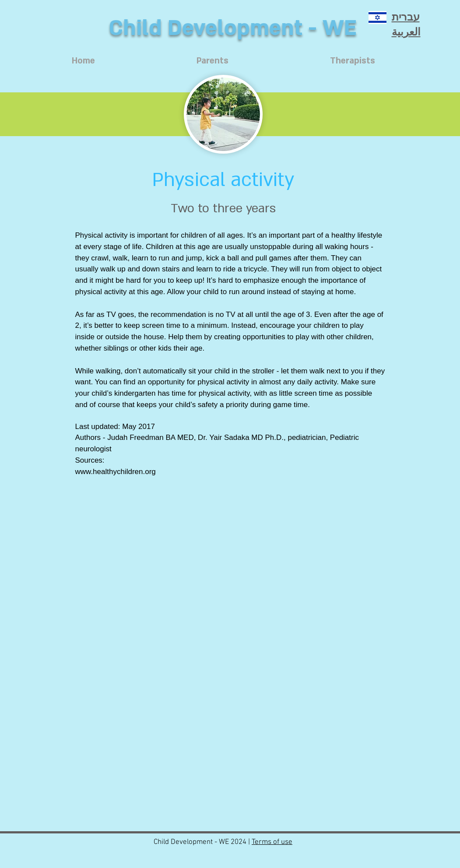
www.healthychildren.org (116, 472)
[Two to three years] (223, 208)
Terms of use (272, 842)
